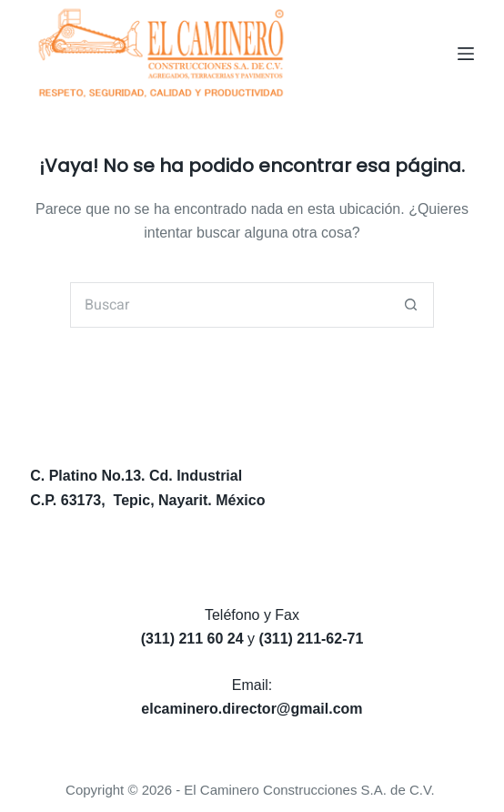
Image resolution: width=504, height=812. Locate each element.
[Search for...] (229, 305)
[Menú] (466, 54)
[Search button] (411, 305)
